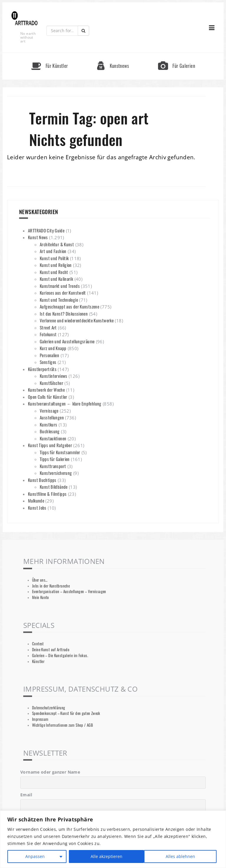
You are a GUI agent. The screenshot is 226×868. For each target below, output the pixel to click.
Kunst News (38, 237)
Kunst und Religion (56, 265)
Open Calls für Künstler (48, 397)
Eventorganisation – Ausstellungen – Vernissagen (69, 591)
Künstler (38, 661)
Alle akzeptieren (181, 856)
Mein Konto (41, 597)
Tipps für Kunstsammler (60, 452)
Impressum (40, 719)
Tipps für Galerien (55, 459)
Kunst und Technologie (59, 300)
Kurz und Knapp (53, 348)
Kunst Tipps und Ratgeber (50, 445)
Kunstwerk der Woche (46, 390)
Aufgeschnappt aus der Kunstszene (69, 306)
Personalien (49, 355)
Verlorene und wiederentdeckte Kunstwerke (77, 320)
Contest (38, 644)
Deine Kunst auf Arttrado (51, 650)
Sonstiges (48, 362)
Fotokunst (48, 334)
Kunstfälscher (51, 383)
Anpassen (35, 856)
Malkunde (36, 501)
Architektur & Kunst (57, 244)
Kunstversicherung (56, 473)
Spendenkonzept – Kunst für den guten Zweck (66, 713)
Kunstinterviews (54, 376)
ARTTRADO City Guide (46, 230)
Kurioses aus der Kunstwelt (63, 293)
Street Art (48, 327)
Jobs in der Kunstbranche (51, 586)
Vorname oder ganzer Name (50, 772)
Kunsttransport (53, 466)
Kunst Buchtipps (42, 480)
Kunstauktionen (53, 438)
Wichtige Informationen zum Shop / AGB (63, 725)
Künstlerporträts (42, 369)
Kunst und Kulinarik (56, 279)
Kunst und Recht (54, 272)
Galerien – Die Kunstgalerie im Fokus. (60, 655)
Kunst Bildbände (54, 487)
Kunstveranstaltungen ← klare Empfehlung (65, 403)
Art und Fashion (53, 251)
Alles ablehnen (105, 856)
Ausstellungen (52, 417)
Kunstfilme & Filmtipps (47, 494)
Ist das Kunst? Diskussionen (64, 314)
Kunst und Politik (54, 258)
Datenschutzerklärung (49, 708)
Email (26, 795)
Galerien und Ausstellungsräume (67, 341)
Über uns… (40, 580)
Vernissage (49, 411)
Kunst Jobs (37, 508)
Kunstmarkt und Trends (60, 286)
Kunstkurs (48, 424)
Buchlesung (50, 431)
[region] (113, 839)
